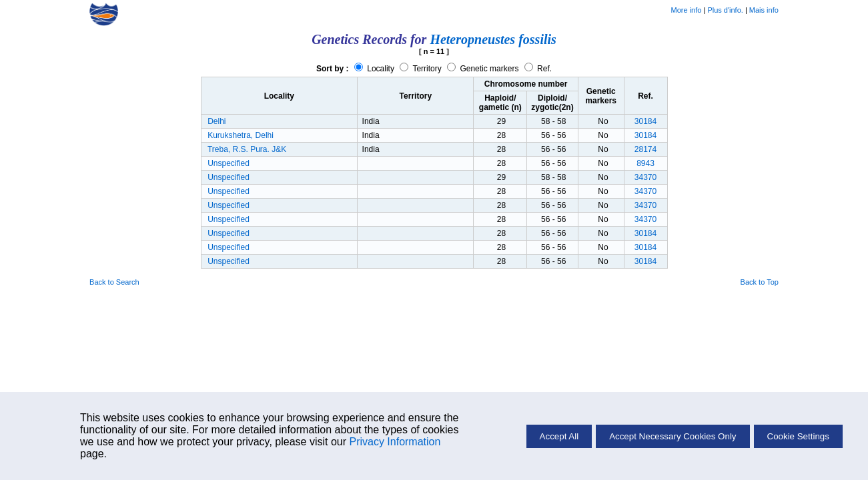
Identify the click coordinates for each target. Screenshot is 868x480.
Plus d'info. (725, 10)
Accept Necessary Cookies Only (673, 436)
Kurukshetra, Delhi (241, 135)
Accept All (559, 436)
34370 (645, 177)
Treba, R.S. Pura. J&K (247, 149)
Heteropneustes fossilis (493, 39)
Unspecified (229, 163)
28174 (645, 149)
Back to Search (114, 282)
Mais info (764, 10)
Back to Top (760, 282)
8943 (645, 163)
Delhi (216, 121)
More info (687, 10)
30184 (645, 121)
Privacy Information (395, 442)
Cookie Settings (798, 436)
